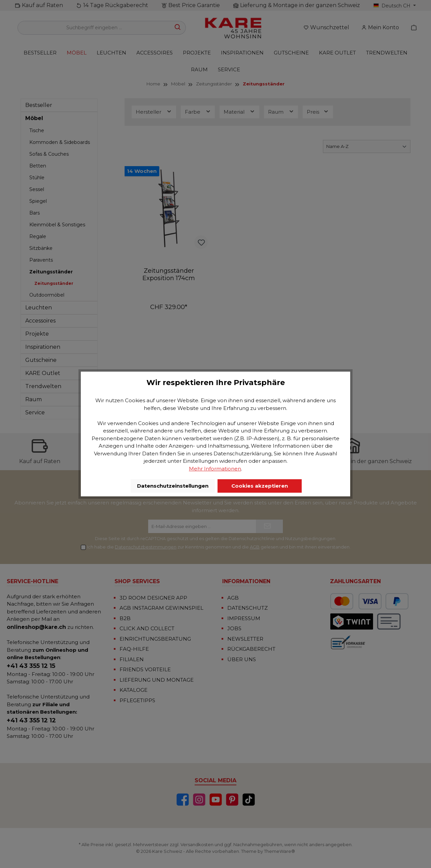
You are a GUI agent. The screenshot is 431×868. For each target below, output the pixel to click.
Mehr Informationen (215, 469)
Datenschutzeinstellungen (173, 486)
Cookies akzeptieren (260, 486)
